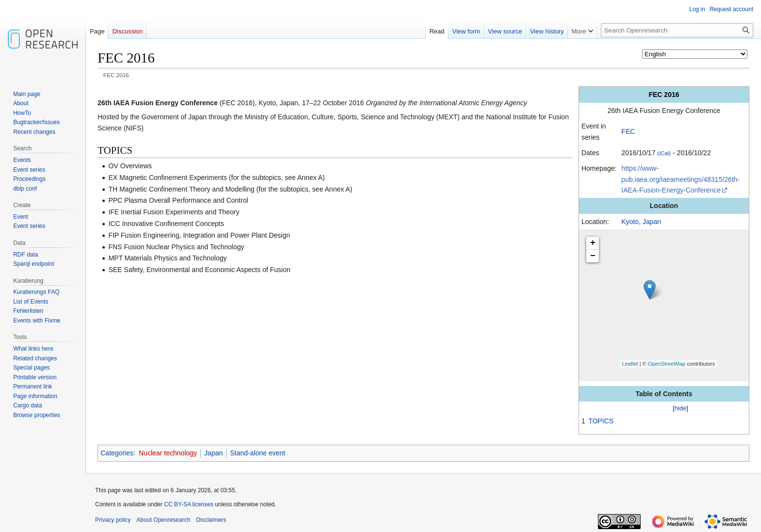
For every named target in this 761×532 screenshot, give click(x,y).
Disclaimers (211, 520)
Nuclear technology (168, 453)
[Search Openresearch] (677, 30)
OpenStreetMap (667, 364)
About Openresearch (163, 520)
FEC (628, 131)
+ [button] (593, 243)
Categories (117, 453)
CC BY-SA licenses (189, 504)
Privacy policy (113, 520)
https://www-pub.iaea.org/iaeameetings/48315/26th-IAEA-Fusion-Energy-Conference (680, 179)
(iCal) (664, 153)
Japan (652, 222)
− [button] (593, 256)
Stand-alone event (258, 453)
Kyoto (630, 222)
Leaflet (630, 364)
